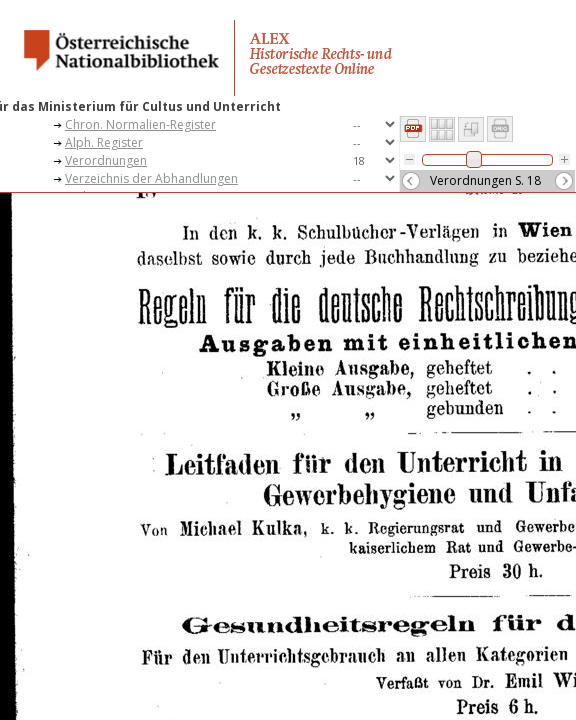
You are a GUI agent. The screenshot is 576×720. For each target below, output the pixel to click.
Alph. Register (104, 142)
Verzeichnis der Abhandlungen (151, 178)
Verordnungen (106, 160)
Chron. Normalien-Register (140, 124)
